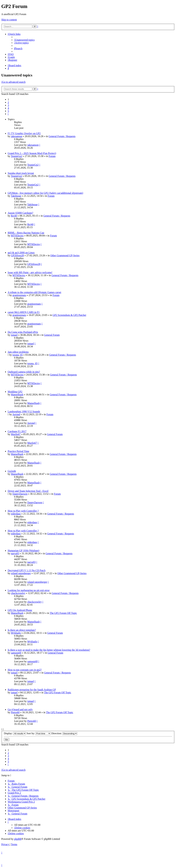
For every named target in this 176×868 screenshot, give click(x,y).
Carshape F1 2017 (17, 431)
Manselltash (17, 395)
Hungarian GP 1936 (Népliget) (23, 551)
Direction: (64, 733)
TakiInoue (16, 196)
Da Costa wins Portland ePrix (23, 332)
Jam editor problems (18, 352)
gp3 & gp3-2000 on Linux (21, 253)
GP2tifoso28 (17, 255)
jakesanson (17, 136)
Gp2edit (12, 471)
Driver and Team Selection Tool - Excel (28, 491)
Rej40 (14, 216)
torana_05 (18, 355)
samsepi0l (16, 653)
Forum (52, 156)
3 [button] (8, 105)
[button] (8, 114)
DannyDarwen (20, 494)
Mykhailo (16, 633)
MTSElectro (17, 236)
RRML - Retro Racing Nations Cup (26, 233)
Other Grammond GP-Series (65, 255)
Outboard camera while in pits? (24, 372)
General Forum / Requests (62, 136)
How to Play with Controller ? (23, 511)
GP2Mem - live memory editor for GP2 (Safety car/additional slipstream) (45, 193)
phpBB (18, 839)
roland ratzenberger (21, 573)
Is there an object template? (22, 630)
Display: (15, 733)
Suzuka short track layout (21, 173)
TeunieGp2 (17, 156)
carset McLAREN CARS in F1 (24, 312)
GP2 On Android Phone (20, 610)
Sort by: (39, 733)
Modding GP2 (15, 392)
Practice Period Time (18, 451)
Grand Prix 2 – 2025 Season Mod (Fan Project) (32, 153)
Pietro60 (15, 712)
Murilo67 (16, 434)
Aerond (16, 414)
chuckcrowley (18, 593)
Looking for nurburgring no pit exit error (29, 590)
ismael (14, 335)
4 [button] (8, 108)
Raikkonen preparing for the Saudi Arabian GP (32, 690)
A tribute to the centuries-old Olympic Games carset (34, 292)
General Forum (52, 335)
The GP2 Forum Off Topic (63, 613)
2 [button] (8, 102)
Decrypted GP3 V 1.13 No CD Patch (27, 570)
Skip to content (9, 20)
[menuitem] (24, 40)
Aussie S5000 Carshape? (20, 213)
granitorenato (19, 295)
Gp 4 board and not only (20, 709)
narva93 (15, 553)
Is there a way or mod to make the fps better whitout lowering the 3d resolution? (49, 650)
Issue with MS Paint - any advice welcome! (30, 272)
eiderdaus (16, 514)
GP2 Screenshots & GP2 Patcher (69, 315)
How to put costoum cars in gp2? (25, 670)
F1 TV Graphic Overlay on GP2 (24, 133)
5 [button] (8, 111)
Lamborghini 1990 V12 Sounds (24, 411)
